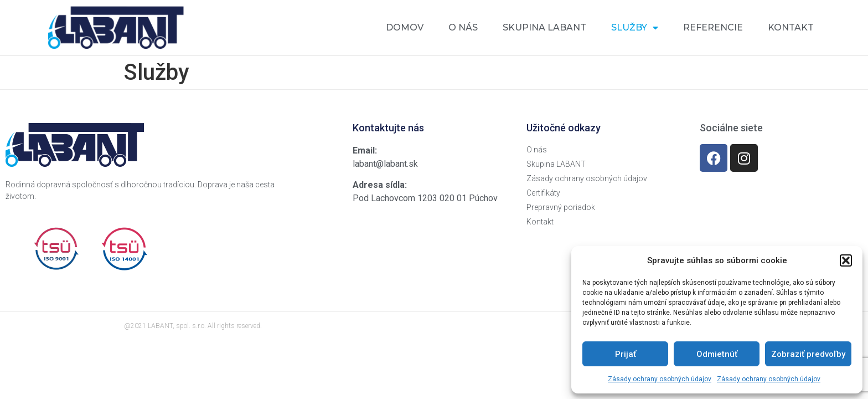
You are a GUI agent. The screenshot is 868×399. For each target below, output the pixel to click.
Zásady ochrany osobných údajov (660, 379)
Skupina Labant (544, 27)
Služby (635, 28)
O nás (463, 27)
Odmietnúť (717, 354)
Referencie (713, 27)
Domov (405, 27)
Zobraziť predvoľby (808, 354)
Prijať (626, 354)
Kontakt (791, 27)
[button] (846, 260)
